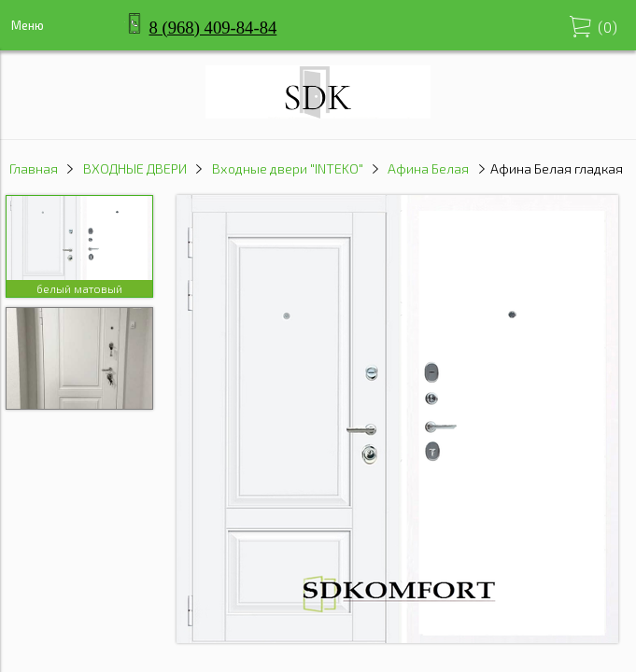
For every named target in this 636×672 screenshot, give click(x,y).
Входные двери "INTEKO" (288, 168)
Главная (34, 168)
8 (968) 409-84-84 (213, 28)
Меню (28, 25)
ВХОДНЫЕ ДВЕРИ (135, 168)
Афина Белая (428, 168)
